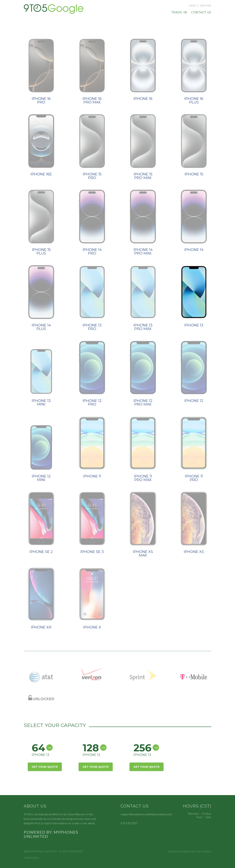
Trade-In (179, 12)
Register (206, 6)
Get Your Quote (45, 767)
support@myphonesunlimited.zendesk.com (146, 814)
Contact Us (201, 12)
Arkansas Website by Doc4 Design (190, 852)
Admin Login (31, 858)
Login (192, 6)
